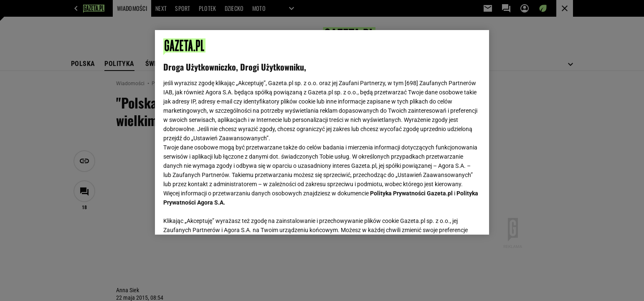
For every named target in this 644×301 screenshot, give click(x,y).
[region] (322, 132)
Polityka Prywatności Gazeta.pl (411, 193)
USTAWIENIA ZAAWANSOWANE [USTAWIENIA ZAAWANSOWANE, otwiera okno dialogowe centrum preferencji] (218, 218)
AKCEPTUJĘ (453, 218)
